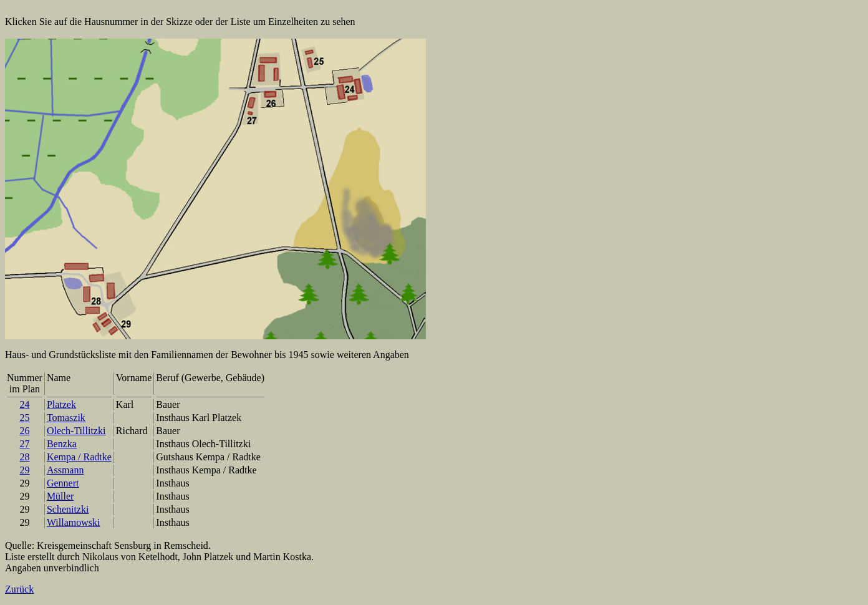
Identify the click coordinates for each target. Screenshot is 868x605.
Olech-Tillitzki (76, 431)
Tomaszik (66, 418)
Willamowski (74, 522)
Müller (60, 496)
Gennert (63, 483)
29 (24, 470)
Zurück (19, 589)
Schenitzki (68, 509)
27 (24, 444)
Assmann (65, 470)
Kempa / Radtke (79, 457)
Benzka (62, 444)
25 (24, 418)
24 (24, 404)
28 (24, 457)
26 (24, 431)
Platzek (61, 404)
